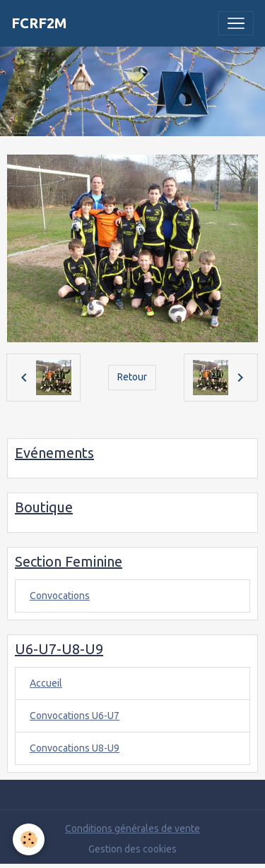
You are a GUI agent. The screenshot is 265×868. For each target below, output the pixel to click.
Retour (132, 377)
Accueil (46, 683)
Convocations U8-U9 (75, 748)
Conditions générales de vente (132, 828)
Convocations (60, 596)
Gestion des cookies (132, 849)
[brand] (39, 23)
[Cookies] (29, 839)
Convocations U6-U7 (75, 716)
